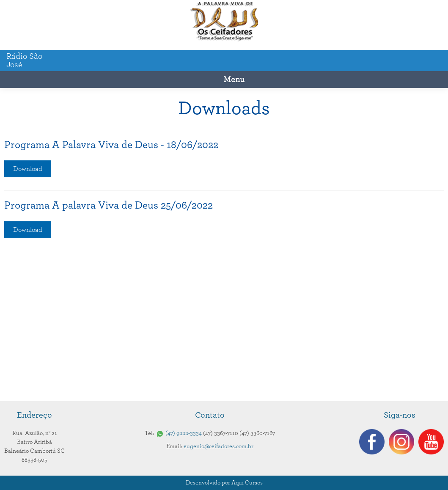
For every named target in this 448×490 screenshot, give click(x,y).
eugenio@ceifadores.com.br (219, 446)
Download (28, 169)
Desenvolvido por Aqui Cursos (224, 483)
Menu (234, 80)
